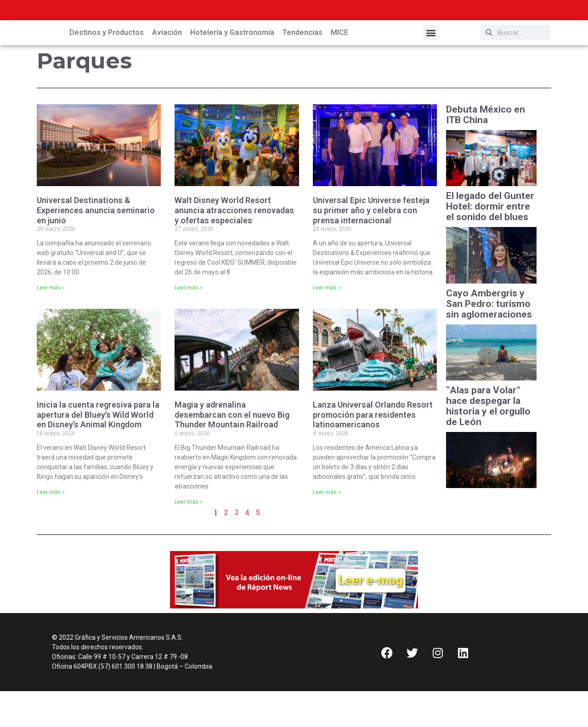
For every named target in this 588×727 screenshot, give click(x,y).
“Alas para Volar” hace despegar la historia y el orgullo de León (488, 442)
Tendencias (302, 68)
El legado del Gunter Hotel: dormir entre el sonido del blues (490, 242)
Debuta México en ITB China (486, 151)
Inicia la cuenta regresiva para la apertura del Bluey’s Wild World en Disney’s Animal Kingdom (98, 450)
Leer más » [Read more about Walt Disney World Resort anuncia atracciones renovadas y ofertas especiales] (189, 324)
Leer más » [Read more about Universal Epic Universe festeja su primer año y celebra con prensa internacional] (327, 324)
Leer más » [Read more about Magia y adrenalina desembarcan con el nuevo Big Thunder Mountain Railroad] (189, 538)
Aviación (167, 68)
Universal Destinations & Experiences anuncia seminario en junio (96, 246)
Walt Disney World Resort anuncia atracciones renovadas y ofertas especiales (234, 246)
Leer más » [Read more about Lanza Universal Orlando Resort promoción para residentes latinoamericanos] (327, 528)
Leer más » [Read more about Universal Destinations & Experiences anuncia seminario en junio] (51, 324)
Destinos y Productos (107, 68)
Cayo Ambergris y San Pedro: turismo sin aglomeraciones (489, 340)
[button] (431, 68)
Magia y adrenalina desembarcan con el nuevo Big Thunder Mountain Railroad (232, 450)
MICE (339, 68)
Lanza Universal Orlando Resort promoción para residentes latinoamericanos (373, 450)
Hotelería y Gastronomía (232, 68)
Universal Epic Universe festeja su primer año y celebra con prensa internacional (371, 246)
